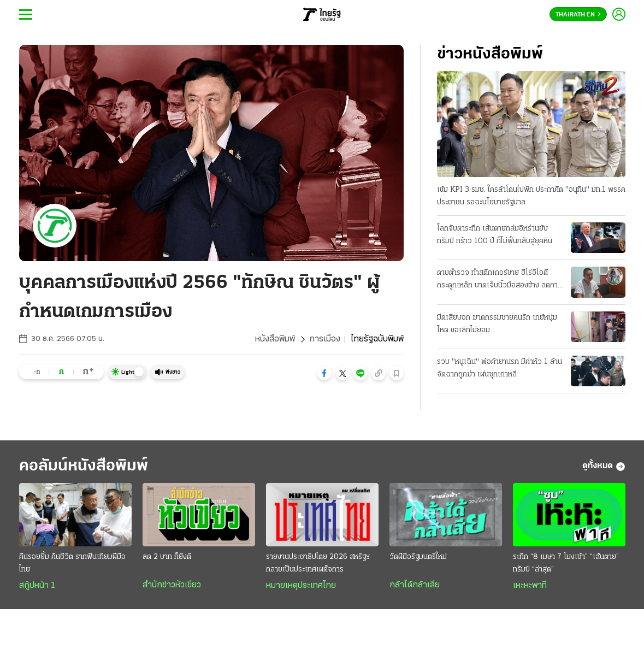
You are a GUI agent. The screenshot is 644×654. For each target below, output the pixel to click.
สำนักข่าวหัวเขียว (172, 585)
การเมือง (325, 339)
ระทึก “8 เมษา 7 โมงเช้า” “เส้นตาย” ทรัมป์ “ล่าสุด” (566, 563)
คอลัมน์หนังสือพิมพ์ (84, 466)
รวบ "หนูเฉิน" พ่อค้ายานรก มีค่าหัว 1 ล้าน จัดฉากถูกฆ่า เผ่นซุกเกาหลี (500, 368)
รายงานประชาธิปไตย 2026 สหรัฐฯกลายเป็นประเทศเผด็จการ (318, 563)
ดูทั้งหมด (604, 467)
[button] (324, 373)
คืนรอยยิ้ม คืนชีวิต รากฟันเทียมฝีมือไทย (72, 563)
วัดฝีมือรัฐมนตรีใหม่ (418, 557)
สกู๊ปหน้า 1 (37, 586)
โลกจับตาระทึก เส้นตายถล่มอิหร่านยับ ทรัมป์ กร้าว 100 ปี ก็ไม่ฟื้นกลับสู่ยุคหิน (495, 235)
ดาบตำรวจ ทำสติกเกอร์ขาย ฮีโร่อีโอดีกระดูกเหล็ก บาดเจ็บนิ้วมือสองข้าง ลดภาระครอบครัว (501, 280)
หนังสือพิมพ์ (275, 339)
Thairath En (578, 15)
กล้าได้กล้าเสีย (415, 585)
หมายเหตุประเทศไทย (301, 586)
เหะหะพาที (530, 586)
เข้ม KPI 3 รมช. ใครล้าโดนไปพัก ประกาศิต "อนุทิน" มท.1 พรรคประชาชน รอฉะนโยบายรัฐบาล (531, 196)
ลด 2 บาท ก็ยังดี (167, 557)
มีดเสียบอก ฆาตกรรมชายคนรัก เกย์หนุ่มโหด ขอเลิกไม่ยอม (497, 324)
